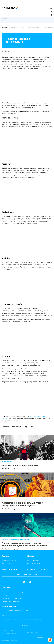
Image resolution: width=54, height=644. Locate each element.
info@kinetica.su (10, 569)
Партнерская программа (10, 601)
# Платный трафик (33, 28)
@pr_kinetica (19, 598)
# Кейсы (14, 28)
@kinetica (25, 592)
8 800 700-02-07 (8, 563)
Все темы (5, 28)
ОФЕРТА (9, 631)
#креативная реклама (21, 51)
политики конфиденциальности (31, 620)
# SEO (22, 28)
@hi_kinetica (25, 595)
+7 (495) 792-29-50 (34, 563)
